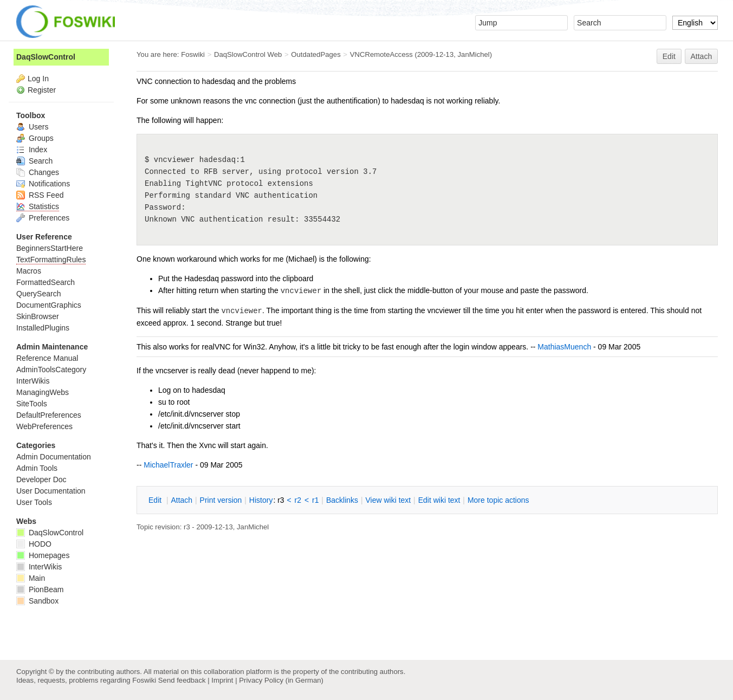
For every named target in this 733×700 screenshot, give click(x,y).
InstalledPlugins (43, 328)
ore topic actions (498, 500)
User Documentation (51, 491)
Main (31, 578)
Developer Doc (41, 479)
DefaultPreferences (49, 415)
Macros (29, 271)
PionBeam (40, 589)
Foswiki (193, 54)
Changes (38, 172)
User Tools (34, 502)
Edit (669, 56)
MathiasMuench (564, 347)
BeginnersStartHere (50, 248)
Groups (35, 138)
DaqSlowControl (46, 57)
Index (32, 150)
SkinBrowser (38, 316)
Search (34, 161)
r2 (298, 500)
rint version (221, 500)
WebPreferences (44, 426)
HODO (34, 544)
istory (261, 500)
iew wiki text (388, 500)
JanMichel (474, 54)
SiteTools (32, 404)
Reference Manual (47, 358)
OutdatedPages (316, 54)
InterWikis (33, 381)
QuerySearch (38, 294)
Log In (38, 79)
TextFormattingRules (51, 260)
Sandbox (37, 601)
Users (32, 127)
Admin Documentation (54, 457)
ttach (181, 500)
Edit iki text (439, 500)
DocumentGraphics (49, 305)
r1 (315, 500)
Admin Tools (37, 468)
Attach (702, 56)
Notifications (43, 184)
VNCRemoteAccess (381, 54)
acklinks (342, 500)
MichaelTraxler (168, 465)
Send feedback (182, 680)
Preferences (43, 218)
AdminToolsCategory (51, 370)
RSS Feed (40, 195)
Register (42, 90)
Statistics (38, 206)
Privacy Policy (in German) (281, 680)
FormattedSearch (46, 282)
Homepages (43, 555)
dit (156, 500)
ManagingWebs (43, 392)
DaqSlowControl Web (248, 54)
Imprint (222, 680)
